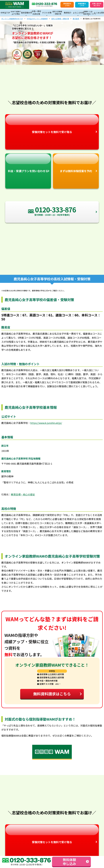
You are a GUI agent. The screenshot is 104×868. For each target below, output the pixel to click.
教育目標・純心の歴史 (23, 494)
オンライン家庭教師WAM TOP (12, 19)
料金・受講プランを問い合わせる (28, 163)
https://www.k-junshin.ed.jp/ (46, 423)
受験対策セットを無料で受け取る (52, 124)
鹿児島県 (76, 19)
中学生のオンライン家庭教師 (37, 19)
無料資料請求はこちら (58, 694)
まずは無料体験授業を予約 (76, 163)
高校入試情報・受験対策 (60, 19)
